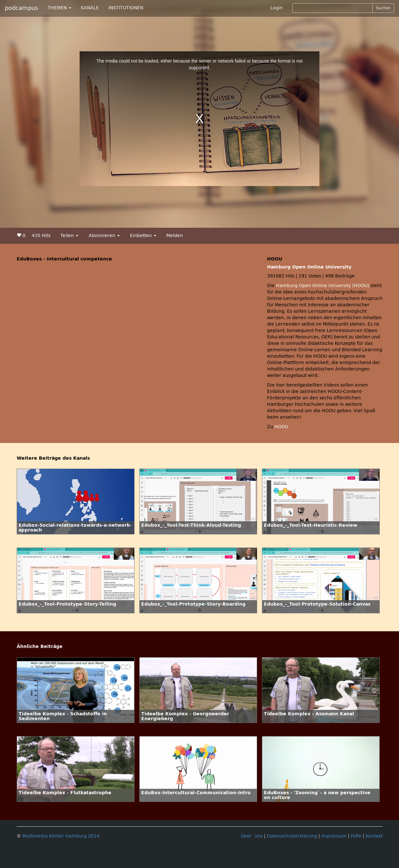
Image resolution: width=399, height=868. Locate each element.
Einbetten (143, 236)
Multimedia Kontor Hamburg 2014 (61, 836)
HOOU (281, 427)
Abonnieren (104, 236)
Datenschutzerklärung (292, 836)
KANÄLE (90, 8)
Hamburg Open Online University (309, 267)
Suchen (383, 8)
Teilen (69, 236)
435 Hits (41, 236)
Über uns (252, 836)
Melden (175, 236)
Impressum (334, 836)
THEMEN (59, 8)
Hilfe (356, 836)
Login (277, 8)
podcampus (21, 8)
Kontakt (374, 836)
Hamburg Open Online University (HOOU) (323, 286)
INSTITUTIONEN (126, 8)
